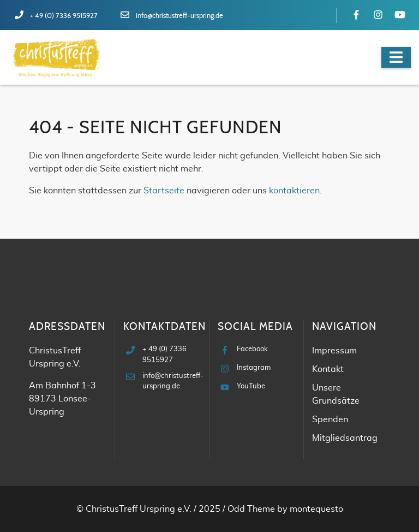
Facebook (252, 349)
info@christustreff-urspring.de (179, 16)
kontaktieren (294, 191)
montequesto (316, 509)
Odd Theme (251, 509)
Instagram (254, 368)
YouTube (251, 386)
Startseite (164, 191)
